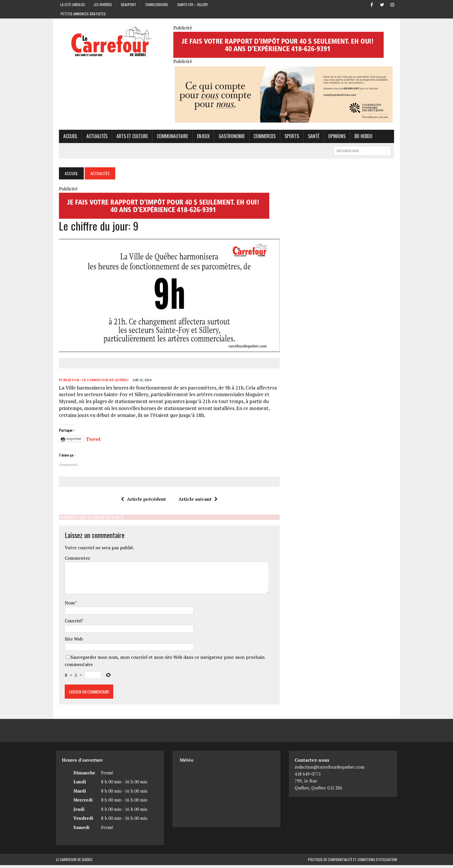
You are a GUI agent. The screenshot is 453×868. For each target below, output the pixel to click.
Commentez (75, 561)
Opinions (334, 137)
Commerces (262, 137)
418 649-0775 (308, 777)
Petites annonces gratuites (83, 14)
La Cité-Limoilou (73, 4)
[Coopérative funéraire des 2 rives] (285, 120)
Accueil (67, 137)
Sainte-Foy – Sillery (192, 4)
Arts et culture (129, 137)
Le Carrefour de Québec (103, 383)
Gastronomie (229, 137)
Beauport (129, 4)
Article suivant (197, 502)
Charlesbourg (157, 4)
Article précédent (142, 502)
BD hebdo (361, 137)
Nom (67, 606)
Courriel (70, 624)
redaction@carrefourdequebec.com (329, 770)
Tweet (90, 441)
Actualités (94, 137)
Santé (311, 137)
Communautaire (170, 137)
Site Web (71, 642)
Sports (289, 137)
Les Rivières (103, 4)
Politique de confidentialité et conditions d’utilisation (352, 862)
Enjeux (200, 137)
